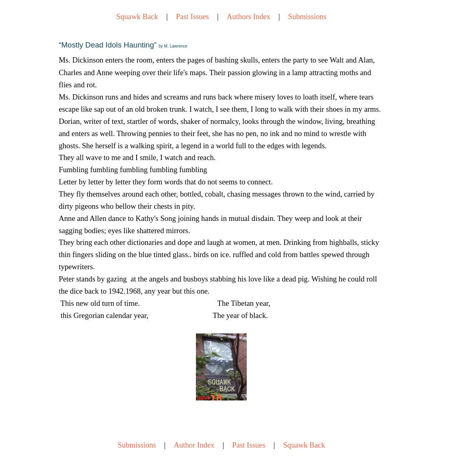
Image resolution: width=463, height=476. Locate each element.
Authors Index (249, 16)
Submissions (307, 16)
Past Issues (192, 16)
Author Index (194, 445)
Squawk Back (137, 16)
